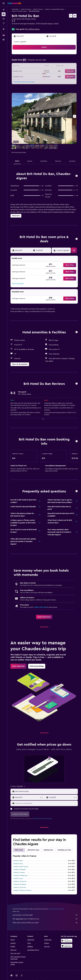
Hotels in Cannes (19, 873)
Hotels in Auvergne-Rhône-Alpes (54, 9)
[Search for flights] (4, 10)
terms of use (37, 819)
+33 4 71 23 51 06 (18, 26)
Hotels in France (38, 9)
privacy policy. (48, 819)
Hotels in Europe (26, 9)
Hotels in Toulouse (20, 887)
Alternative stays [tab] (33, 850)
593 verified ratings (32, 29)
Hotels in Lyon (18, 879)
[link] (44, 617)
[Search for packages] (4, 23)
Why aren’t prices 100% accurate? (45, 923)
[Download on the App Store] (67, 946)
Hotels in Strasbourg (20, 876)
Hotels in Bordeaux (20, 884)
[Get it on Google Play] (67, 941)
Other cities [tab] (19, 850)
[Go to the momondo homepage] (14, 3)
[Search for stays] (4, 14)
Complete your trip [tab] (64, 850)
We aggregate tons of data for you (45, 919)
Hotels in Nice (18, 864)
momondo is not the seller (45, 915)
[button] (4, 3)
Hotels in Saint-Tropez (21, 867)
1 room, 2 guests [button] (20, 42)
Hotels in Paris (18, 861)
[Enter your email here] (46, 803)
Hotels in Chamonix (20, 881)
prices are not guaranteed (56, 909)
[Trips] (4, 29)
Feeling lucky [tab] (48, 850)
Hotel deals (15, 9)
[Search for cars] (4, 19)
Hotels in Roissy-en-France (22, 890)
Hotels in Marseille (19, 870)
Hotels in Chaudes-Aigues (19, 11)
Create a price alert (40, 607)
